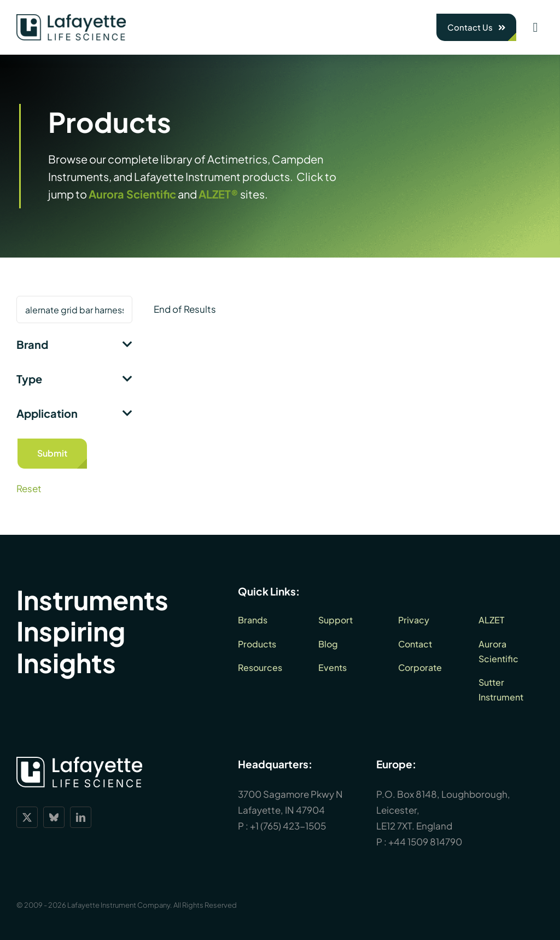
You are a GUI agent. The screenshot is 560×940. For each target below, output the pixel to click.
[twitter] (27, 817)
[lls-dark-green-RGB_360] (71, 19)
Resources (260, 667)
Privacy (414, 620)
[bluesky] (54, 817)
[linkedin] (81, 817)
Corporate (420, 667)
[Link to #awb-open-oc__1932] (535, 27)
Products (257, 644)
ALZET (491, 620)
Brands (253, 620)
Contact (415, 644)
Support (336, 620)
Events (332, 667)
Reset (29, 488)
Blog (328, 644)
